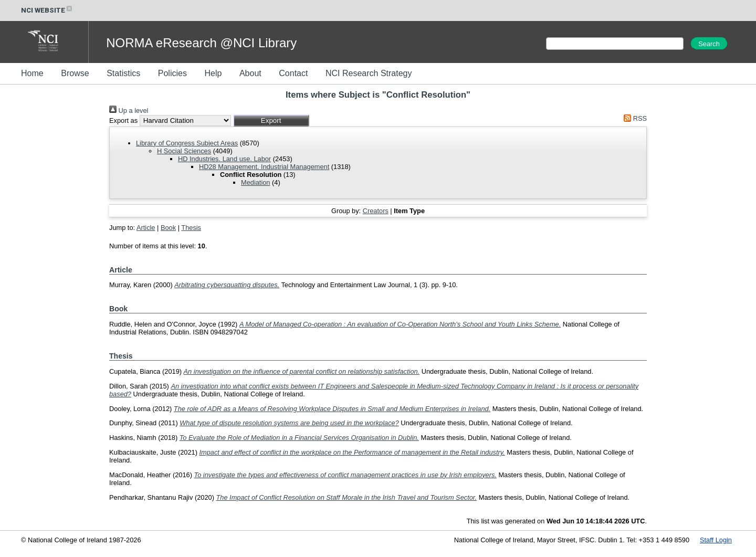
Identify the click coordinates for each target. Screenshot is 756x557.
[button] (271, 120)
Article (146, 228)
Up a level (129, 111)
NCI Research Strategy (369, 73)
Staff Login (716, 540)
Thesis (191, 228)
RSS (634, 118)
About (250, 73)
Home (32, 73)
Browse (75, 73)
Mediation (256, 182)
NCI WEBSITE (47, 10)
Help (213, 73)
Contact (293, 73)
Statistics (123, 73)
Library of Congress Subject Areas (187, 143)
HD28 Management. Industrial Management (264, 167)
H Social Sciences (184, 151)
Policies (172, 73)
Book (168, 228)
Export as (123, 120)
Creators (376, 211)
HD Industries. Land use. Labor (224, 159)
